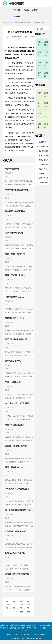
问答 (18, 16)
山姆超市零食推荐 (39, 126)
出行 (36, 10)
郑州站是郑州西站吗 (14, 233)
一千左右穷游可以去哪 (46, 115)
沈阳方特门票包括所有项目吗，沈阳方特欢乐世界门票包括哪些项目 (46, 75)
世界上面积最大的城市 (15, 275)
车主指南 (40, 29)
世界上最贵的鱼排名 (14, 467)
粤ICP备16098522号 (34, 639)
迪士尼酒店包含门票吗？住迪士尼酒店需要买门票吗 (28, 510)
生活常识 (18, 22)
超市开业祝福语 (45, 160)
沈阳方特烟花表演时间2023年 (40, 44)
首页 (12, 22)
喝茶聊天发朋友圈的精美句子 (18, 574)
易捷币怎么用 (44, 169)
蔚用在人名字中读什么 (15, 553)
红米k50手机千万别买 (15, 318)
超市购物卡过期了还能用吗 (39, 105)
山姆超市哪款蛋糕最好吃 (39, 64)
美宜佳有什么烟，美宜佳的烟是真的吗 (39, 115)
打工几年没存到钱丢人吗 (16, 339)
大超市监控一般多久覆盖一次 (46, 64)
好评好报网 (16, 3)
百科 (18, 10)
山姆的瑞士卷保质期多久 (16, 531)
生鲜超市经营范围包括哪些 (45, 151)
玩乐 (27, 10)
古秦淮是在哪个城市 (45, 155)
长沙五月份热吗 (12, 169)
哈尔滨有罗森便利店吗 (39, 75)
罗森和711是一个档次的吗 (45, 178)
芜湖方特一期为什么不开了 (39, 54)
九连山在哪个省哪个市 (15, 254)
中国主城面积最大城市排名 (17, 190)
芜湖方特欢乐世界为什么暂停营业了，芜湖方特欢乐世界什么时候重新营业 (45, 142)
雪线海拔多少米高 (13, 361)
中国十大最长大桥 (13, 382)
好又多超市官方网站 (45, 173)
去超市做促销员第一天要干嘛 (45, 146)
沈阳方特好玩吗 (46, 44)
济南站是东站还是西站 (15, 211)
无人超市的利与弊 (45, 164)
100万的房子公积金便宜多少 (18, 489)
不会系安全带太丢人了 (15, 297)
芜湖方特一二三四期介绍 (46, 54)
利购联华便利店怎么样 (15, 425)
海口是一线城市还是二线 (16, 446)
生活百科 (25, 22)
